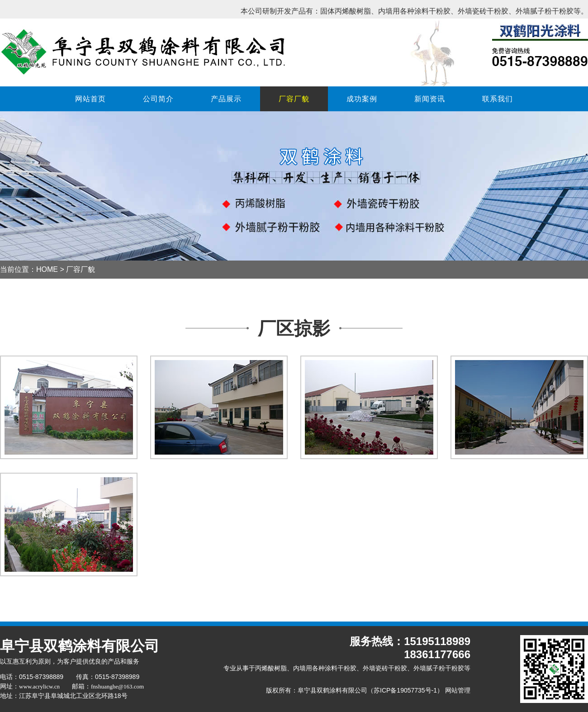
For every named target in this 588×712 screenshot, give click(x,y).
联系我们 (498, 99)
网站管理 (458, 690)
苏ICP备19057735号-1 (405, 690)
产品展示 (226, 99)
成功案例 (362, 99)
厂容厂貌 (294, 99)
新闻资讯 (430, 99)
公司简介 (158, 99)
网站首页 (90, 99)
